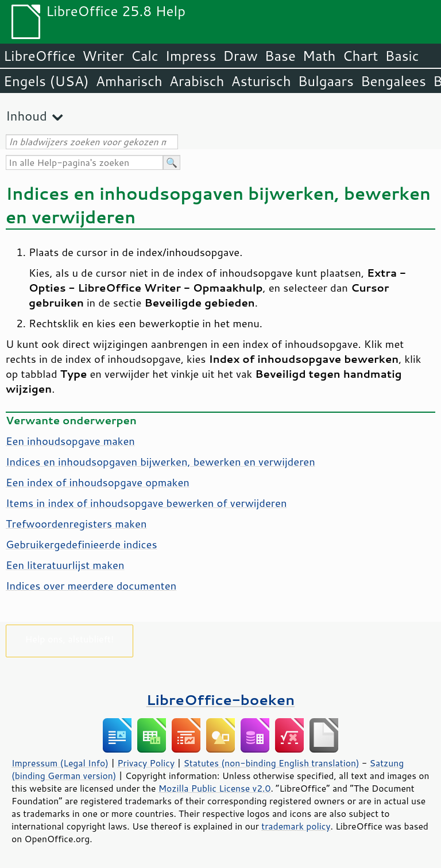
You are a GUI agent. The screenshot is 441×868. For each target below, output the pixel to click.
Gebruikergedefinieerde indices (82, 544)
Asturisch (261, 81)
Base (280, 56)
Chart (360, 56)
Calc (145, 56)
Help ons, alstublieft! (69, 639)
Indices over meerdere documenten (91, 586)
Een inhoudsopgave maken (70, 441)
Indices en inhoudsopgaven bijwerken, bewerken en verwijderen (160, 462)
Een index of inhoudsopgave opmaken (98, 482)
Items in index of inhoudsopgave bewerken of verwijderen (146, 503)
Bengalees (393, 81)
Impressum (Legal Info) (60, 763)
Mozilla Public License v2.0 (215, 788)
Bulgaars (326, 81)
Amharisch (129, 81)
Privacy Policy (146, 763)
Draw (240, 56)
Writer (103, 56)
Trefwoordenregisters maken (76, 524)
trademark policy (296, 826)
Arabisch (197, 81)
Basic (402, 56)
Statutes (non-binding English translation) (271, 763)
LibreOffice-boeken (220, 700)
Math (319, 56)
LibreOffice (39, 56)
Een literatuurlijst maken (65, 565)
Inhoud (26, 116)
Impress (191, 56)
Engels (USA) (46, 81)
